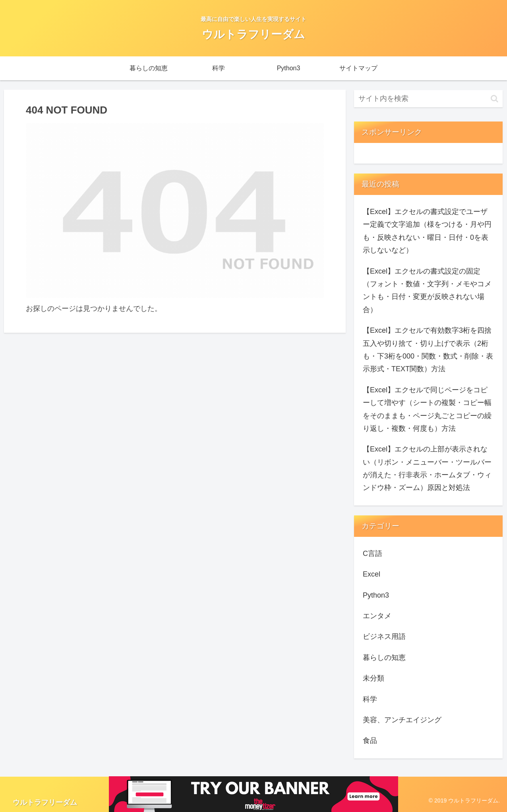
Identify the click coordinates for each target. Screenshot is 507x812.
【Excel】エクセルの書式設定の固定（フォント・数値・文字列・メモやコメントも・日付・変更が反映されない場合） (427, 290)
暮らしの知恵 (384, 658)
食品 (370, 741)
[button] (494, 99)
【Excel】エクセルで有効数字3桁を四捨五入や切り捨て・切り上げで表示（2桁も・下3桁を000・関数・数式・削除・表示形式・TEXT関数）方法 (428, 350)
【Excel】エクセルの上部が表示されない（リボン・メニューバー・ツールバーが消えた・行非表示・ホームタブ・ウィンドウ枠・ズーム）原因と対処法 (427, 468)
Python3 (376, 595)
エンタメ (377, 616)
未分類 (373, 678)
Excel (372, 574)
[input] (428, 99)
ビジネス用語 (384, 636)
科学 (370, 699)
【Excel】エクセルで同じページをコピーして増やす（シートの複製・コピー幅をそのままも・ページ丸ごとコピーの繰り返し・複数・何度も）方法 (427, 409)
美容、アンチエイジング (402, 720)
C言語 (373, 554)
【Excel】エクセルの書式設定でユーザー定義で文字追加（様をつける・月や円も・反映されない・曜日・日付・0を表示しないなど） (427, 231)
